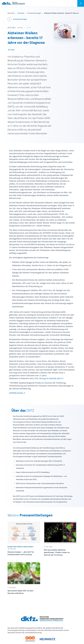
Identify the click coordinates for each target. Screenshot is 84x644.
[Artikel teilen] (11, 50)
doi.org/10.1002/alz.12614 (50, 378)
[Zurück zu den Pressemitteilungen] (17, 19)
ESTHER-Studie (16, 393)
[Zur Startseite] (13, 3)
